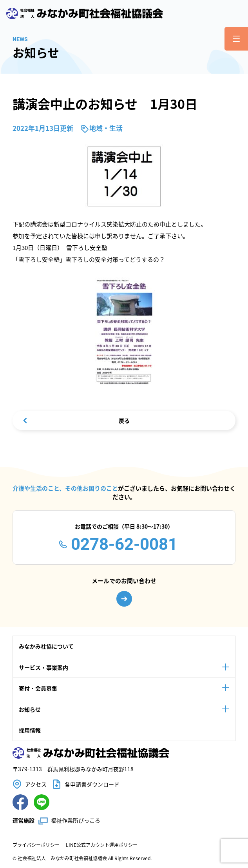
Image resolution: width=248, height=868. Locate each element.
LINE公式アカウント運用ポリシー (102, 845)
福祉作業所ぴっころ (76, 820)
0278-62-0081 (124, 544)
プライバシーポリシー (36, 845)
